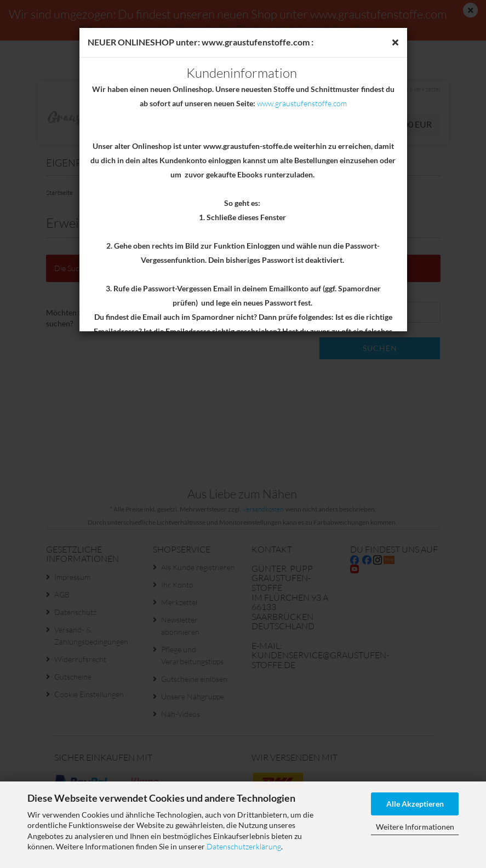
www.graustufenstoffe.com (302, 103)
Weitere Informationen (415, 827)
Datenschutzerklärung (244, 846)
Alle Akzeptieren (415, 804)
